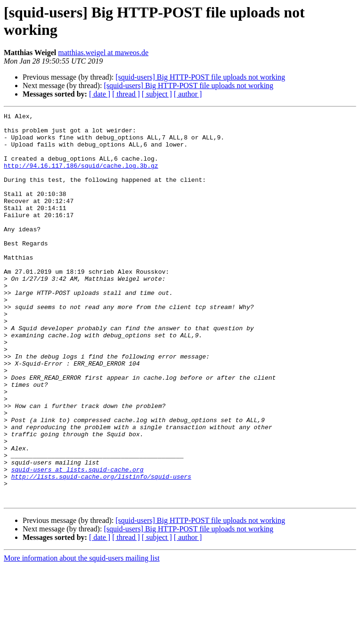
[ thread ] (126, 94)
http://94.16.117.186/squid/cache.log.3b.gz (81, 177)
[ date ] (100, 94)
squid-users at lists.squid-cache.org (78, 541)
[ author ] (188, 94)
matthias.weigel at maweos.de (103, 53)
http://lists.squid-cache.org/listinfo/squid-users (101, 550)
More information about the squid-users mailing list (82, 636)
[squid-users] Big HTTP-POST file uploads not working (200, 77)
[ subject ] (157, 94)
